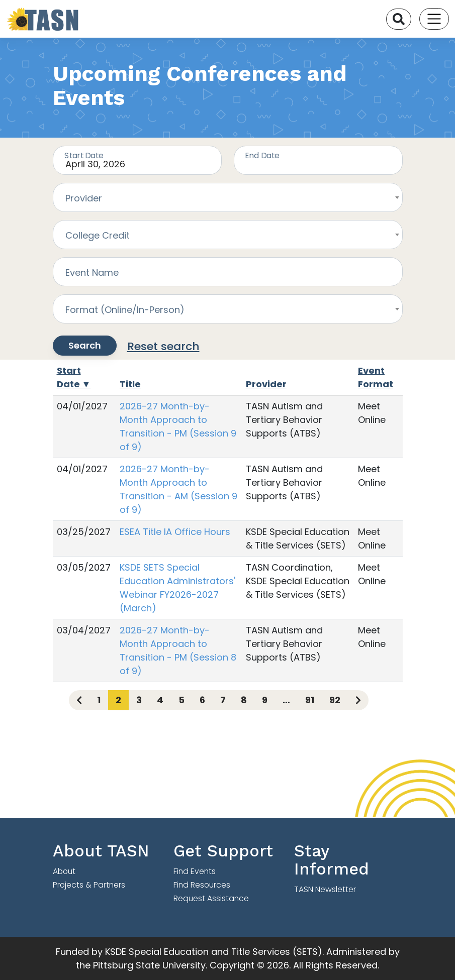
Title (130, 384)
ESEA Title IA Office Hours (175, 532)
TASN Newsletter (325, 889)
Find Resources (202, 885)
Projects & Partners (89, 885)
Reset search (163, 346)
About (64, 871)
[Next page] (358, 700)
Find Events (195, 871)
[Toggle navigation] (434, 19)
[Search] (399, 19)
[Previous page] (79, 700)
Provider (266, 384)
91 (310, 700)
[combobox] (228, 197)
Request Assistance (211, 898)
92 (335, 700)
